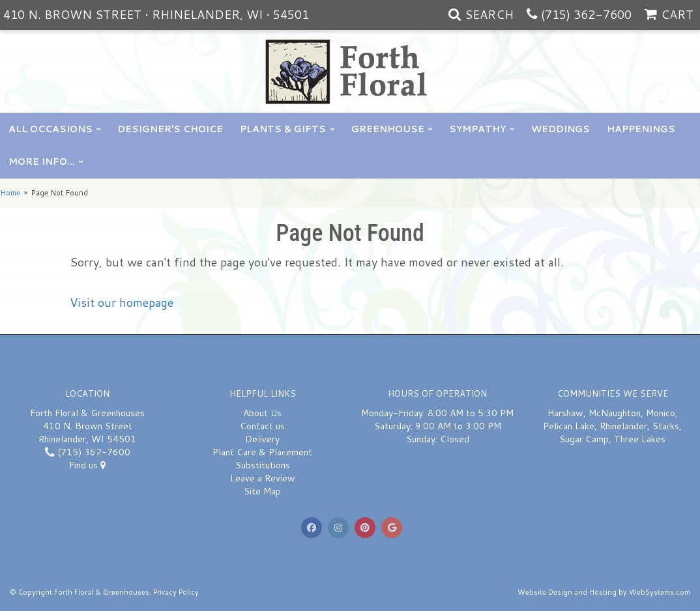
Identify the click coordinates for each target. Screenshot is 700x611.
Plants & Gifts (283, 129)
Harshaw (565, 413)
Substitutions (263, 465)
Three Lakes (640, 439)
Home (10, 193)
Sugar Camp (584, 439)
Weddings (561, 129)
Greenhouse (388, 129)
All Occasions (51, 129)
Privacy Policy (176, 592)
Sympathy (477, 129)
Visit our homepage (122, 302)
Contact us (262, 426)
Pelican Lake (569, 426)
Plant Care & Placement (262, 452)
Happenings (641, 129)
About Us (262, 413)
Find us (87, 465)
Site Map (262, 491)
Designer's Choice (170, 129)
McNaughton (615, 413)
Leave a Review (263, 478)
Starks (666, 426)
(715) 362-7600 (586, 14)
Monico (661, 413)
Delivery (262, 439)
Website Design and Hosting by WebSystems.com (604, 592)
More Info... (42, 162)
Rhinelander (623, 426)
